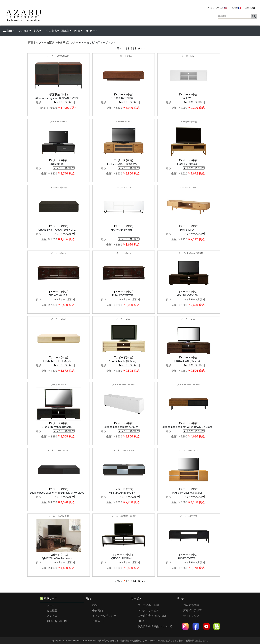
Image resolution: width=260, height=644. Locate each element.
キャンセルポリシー (104, 616)
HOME (210, 8)
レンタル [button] (24, 31)
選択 (39, 103)
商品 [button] (36, 31)
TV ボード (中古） (124, 555)
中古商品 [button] (51, 31)
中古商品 (97, 610)
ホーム (51, 605)
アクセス (52, 616)
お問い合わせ (57, 621)
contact (250, 8)
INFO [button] (77, 31)
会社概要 (52, 611)
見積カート (99, 621)
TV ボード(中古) (59, 358)
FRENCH (236, 8)
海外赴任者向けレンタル (152, 616)
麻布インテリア (193, 610)
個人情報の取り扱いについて (155, 626)
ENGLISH (221, 8)
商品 (95, 605)
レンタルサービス (148, 610)
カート (92, 31)
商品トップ (35, 42)
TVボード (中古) (124, 160)
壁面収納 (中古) (58, 95)
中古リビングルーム (69, 42)
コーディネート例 (148, 605)
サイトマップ (191, 616)
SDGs (141, 621)
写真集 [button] (65, 31)
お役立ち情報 (191, 605)
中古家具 (49, 42)
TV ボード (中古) (124, 95)
